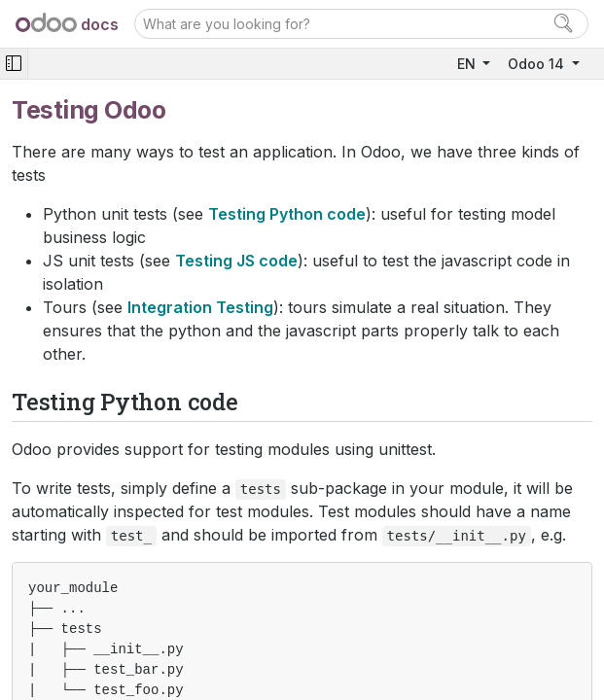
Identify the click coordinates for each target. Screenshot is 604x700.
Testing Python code (287, 214)
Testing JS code (236, 261)
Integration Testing (200, 307)
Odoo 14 (538, 64)
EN (468, 64)
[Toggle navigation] (14, 64)
